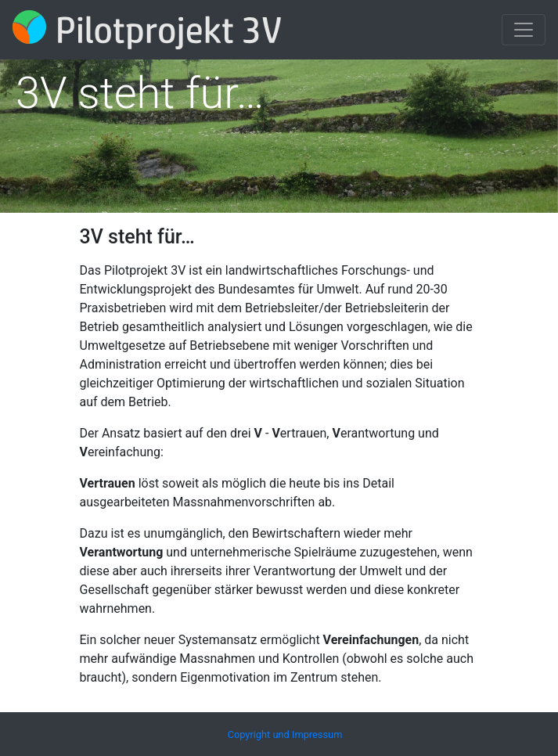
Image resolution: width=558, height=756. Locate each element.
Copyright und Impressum (285, 734)
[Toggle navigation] (524, 30)
